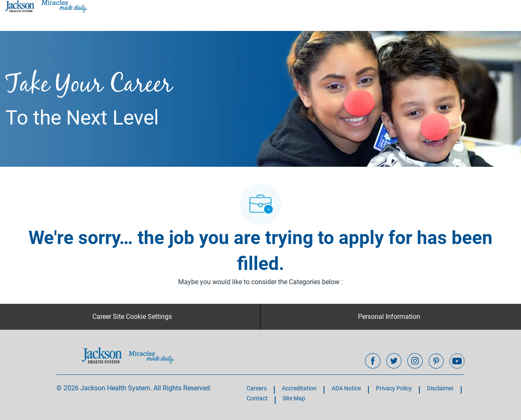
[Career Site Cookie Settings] (132, 317)
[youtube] (457, 361)
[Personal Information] (389, 317)
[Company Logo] (46, 6)
